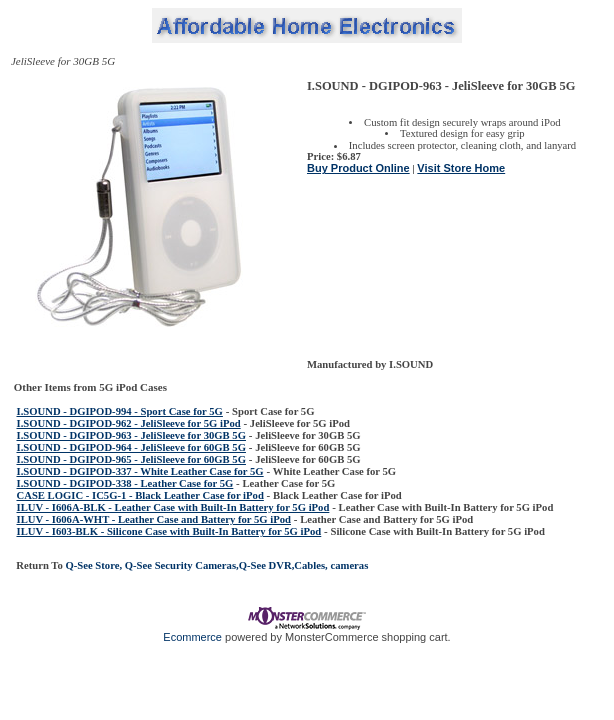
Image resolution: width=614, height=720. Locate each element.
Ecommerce (192, 637)
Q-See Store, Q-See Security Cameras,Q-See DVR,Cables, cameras (216, 565)
